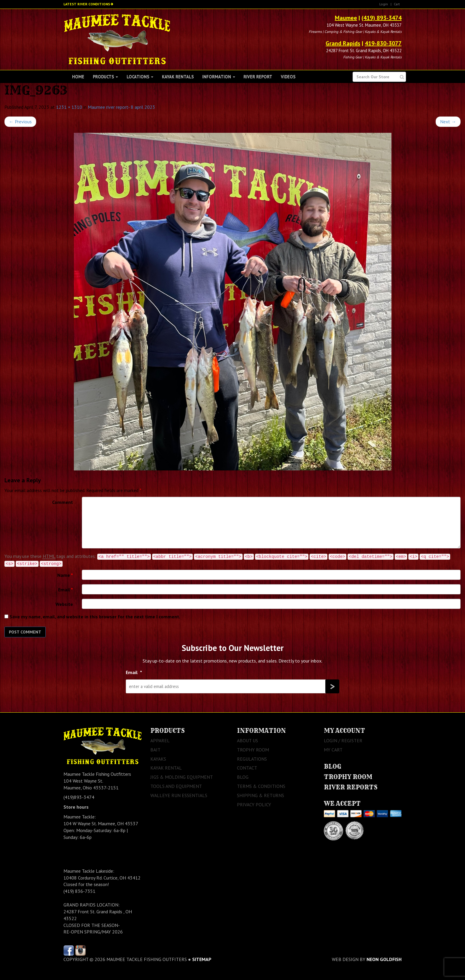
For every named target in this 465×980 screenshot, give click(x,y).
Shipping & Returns (261, 795)
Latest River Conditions (87, 4)
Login (384, 4)
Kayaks (158, 759)
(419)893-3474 (79, 797)
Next (448, 122)
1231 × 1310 (69, 107)
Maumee (346, 18)
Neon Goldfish (384, 959)
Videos (288, 77)
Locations (140, 77)
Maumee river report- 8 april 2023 (121, 107)
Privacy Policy (254, 805)
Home (78, 77)
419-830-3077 (383, 43)
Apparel (160, 740)
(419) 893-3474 (382, 18)
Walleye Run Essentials (179, 795)
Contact (247, 768)
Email (66, 590)
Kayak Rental (166, 768)
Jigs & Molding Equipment (182, 777)
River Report (258, 77)
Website (64, 604)
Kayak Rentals (178, 77)
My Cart (333, 750)
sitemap (202, 959)
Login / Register (343, 740)
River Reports (351, 787)
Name (65, 575)
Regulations (252, 759)
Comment (63, 502)
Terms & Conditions (261, 786)
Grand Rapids (343, 43)
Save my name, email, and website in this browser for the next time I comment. (95, 617)
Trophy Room (253, 750)
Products (105, 77)
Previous (20, 122)
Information (219, 77)
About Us (247, 740)
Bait (155, 750)
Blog (243, 777)
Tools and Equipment (176, 786)
